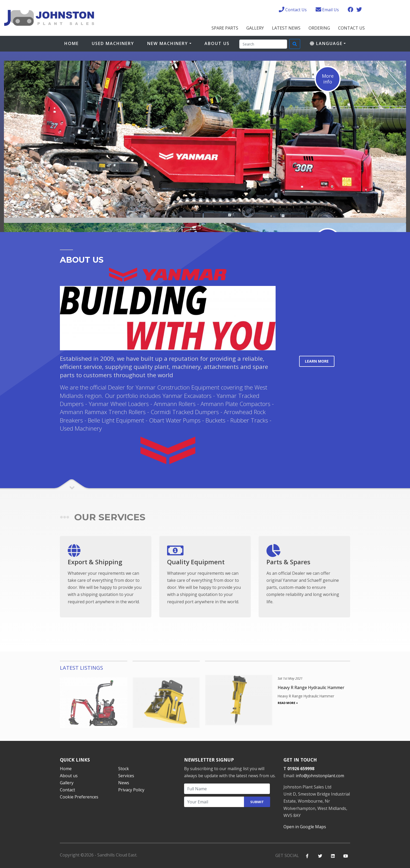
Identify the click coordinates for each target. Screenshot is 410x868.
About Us (217, 43)
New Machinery (168, 43)
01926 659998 (301, 769)
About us (69, 776)
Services (126, 776)
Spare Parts (225, 28)
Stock (124, 769)
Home (72, 43)
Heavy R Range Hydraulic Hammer (311, 687)
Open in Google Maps (305, 827)
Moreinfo (328, 79)
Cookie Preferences (79, 797)
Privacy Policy (131, 790)
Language (326, 43)
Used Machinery (113, 43)
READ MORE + (288, 703)
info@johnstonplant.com (320, 776)
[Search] (263, 44)
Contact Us (351, 28)
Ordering (319, 28)
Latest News (286, 28)
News (124, 783)
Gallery (255, 28)
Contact (67, 790)
